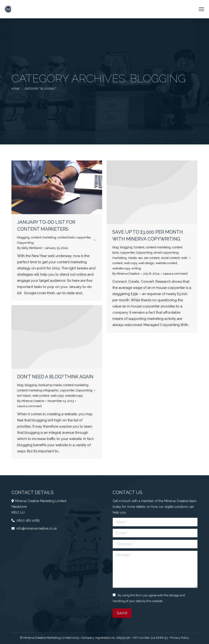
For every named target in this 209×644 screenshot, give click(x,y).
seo (140, 258)
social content (170, 258)
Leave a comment (175, 274)
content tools (66, 237)
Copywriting (25, 243)
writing (136, 268)
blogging (23, 237)
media (132, 258)
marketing (119, 258)
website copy (121, 268)
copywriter (83, 237)
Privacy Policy (180, 638)
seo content (152, 258)
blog (115, 247)
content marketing (43, 237)
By (29, 248)
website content (166, 263)
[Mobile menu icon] (201, 9)
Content (139, 247)
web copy (131, 263)
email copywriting (166, 253)
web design (146, 263)
